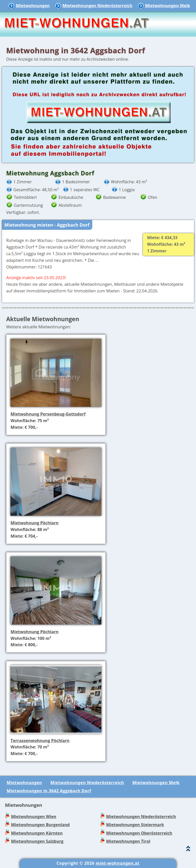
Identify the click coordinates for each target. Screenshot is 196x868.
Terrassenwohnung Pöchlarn (40, 741)
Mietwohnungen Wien (34, 817)
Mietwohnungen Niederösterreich (97, 6)
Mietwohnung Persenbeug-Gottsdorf (48, 414)
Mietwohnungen (33, 6)
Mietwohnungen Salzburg (37, 841)
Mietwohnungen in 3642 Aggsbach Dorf (49, 791)
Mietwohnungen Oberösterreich (139, 833)
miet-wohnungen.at (118, 863)
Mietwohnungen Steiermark (135, 825)
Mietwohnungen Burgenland (40, 825)
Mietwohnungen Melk (168, 6)
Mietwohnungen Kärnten (37, 833)
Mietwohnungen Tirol (128, 841)
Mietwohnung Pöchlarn (34, 523)
